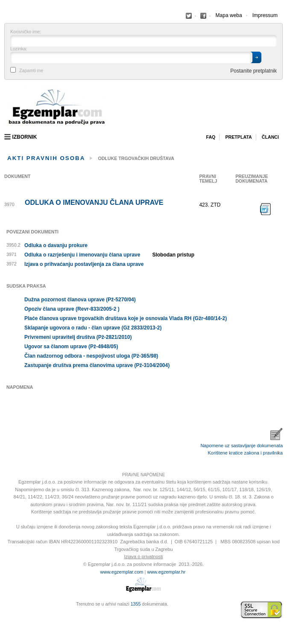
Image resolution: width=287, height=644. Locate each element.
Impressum (265, 15)
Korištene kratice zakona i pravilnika (245, 453)
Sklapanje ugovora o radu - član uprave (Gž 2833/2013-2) (93, 328)
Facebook (189, 16)
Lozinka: (19, 49)
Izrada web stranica (6, 610)
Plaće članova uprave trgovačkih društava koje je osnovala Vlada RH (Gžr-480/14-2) (126, 318)
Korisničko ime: (26, 32)
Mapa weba (229, 15)
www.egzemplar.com (122, 572)
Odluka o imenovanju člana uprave (94, 203)
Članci (270, 137)
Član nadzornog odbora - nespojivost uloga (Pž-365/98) (91, 356)
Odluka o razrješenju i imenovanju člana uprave (82, 255)
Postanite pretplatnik (253, 71)
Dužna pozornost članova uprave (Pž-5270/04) (80, 300)
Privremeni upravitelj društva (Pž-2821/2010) (78, 337)
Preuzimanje (266, 209)
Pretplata (238, 137)
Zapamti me (31, 71)
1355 (136, 604)
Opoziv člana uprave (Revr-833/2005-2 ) (72, 309)
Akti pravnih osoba (46, 158)
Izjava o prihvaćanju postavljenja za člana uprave (84, 264)
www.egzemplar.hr (166, 572)
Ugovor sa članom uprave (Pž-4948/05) (71, 347)
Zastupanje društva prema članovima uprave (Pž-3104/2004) (97, 365)
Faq (211, 137)
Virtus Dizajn (6, 614)
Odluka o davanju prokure (56, 245)
